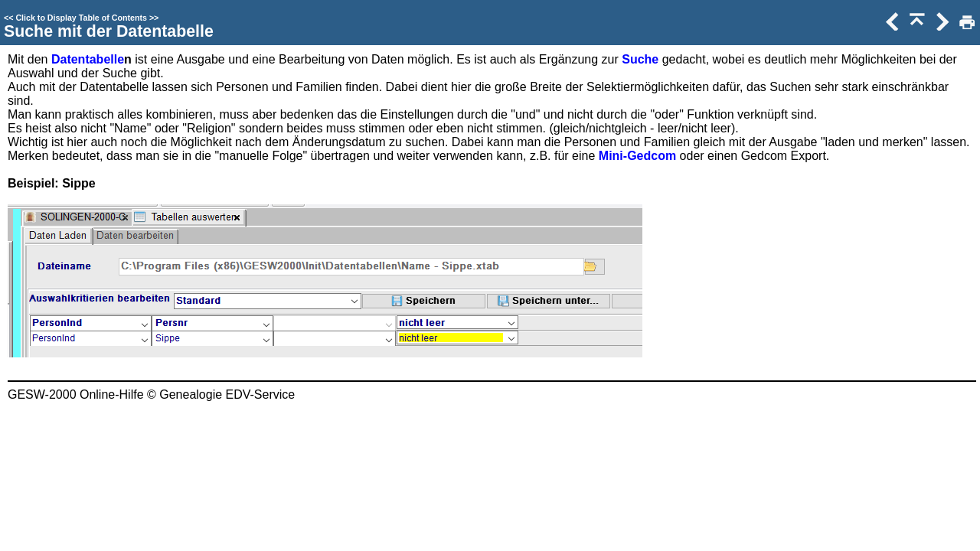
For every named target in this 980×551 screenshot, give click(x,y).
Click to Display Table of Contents (81, 18)
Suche (640, 59)
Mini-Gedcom (637, 156)
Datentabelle (88, 59)
